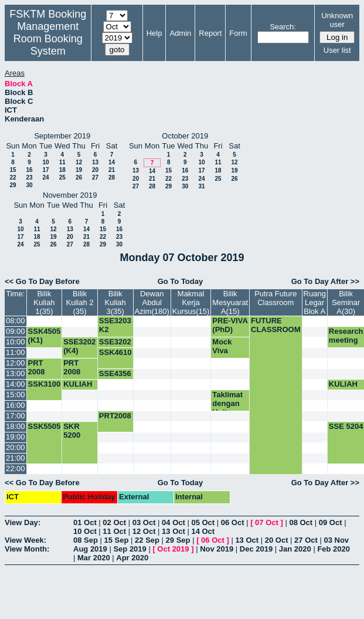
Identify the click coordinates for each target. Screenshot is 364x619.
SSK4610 (115, 352)
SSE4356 (115, 373)
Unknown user (337, 20)
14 (112, 162)
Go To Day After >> (325, 281)
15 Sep (117, 540)
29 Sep (178, 540)
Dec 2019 (256, 549)
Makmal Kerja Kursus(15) (191, 302)
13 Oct (174, 531)
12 (79, 162)
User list (337, 50)
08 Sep (86, 540)
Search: (283, 27)
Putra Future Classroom (275, 298)
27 (95, 177)
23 (29, 177)
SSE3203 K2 (115, 325)
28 (112, 177)
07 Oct (267, 522)
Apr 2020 (132, 558)
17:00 (16, 416)
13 (95, 162)
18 (62, 170)
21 (112, 170)
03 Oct (144, 522)
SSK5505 (45, 426)
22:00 (16, 469)
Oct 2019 (173, 549)
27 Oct (306, 540)
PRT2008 (115, 416)
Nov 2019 (217, 549)
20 (95, 170)
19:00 (16, 437)
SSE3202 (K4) (79, 346)
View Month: (27, 549)
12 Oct (144, 531)
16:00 (16, 405)
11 (62, 162)
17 (45, 170)
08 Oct (301, 522)
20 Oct (277, 540)
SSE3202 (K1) (115, 346)
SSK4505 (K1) (45, 336)
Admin (180, 33)
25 (62, 177)
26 (79, 177)
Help (154, 33)
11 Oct (114, 531)
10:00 (16, 342)
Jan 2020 (295, 549)
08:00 (16, 321)
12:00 (16, 363)
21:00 (16, 458)
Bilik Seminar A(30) (346, 302)
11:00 (16, 352)
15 (13, 170)
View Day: (23, 522)
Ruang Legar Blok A (315, 302)
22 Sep (147, 540)
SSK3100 (45, 384)
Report (210, 33)
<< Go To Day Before (42, 281)
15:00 (16, 395)
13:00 (16, 373)
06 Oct (233, 522)
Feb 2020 (334, 549)
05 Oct (203, 522)
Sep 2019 (130, 549)
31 (201, 186)
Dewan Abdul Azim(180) (152, 302)
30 (29, 185)
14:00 (16, 384)
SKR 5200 (72, 431)
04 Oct (174, 522)
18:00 (16, 426)
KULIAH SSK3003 (80, 388)
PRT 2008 (37, 367)
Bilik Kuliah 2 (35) (80, 302)
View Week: (25, 540)
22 (13, 177)
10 (45, 162)
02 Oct (114, 522)
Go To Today (181, 281)
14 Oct (203, 531)
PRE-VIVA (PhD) (230, 325)
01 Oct (85, 522)
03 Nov (336, 540)
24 (45, 177)
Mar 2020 (94, 558)
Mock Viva (222, 346)
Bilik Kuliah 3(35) (115, 302)
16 (29, 170)
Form (238, 33)
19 (79, 170)
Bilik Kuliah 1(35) (44, 302)
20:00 (16, 447)
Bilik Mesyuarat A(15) (230, 302)
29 (13, 185)
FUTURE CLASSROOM (276, 325)
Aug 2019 (90, 549)
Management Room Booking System (48, 39)
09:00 (16, 331)
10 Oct (85, 531)
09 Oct (331, 522)
